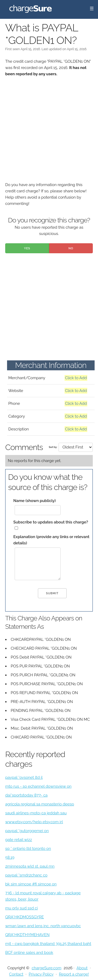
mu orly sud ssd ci (22, 908)
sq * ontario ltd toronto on (28, 849)
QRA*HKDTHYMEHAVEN (27, 935)
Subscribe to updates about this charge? (51, 522)
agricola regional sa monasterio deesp (40, 804)
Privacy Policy (41, 974)
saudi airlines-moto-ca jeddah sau (36, 813)
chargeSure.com (46, 968)
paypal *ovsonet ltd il (24, 777)
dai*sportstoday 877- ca (26, 795)
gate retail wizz (19, 840)
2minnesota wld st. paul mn (30, 866)
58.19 (10, 857)
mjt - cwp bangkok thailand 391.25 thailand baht (48, 944)
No (71, 248)
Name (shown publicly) (34, 501)
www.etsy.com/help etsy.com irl (34, 822)
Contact (16, 974)
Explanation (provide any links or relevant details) (51, 540)
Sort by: (53, 447)
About (82, 968)
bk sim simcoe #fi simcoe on (31, 884)
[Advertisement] (49, 133)
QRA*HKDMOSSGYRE (25, 917)
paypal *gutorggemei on (27, 831)
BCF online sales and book (29, 953)
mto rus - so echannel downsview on (38, 786)
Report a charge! (74, 974)
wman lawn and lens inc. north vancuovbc (43, 926)
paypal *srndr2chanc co (26, 875)
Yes (27, 248)
